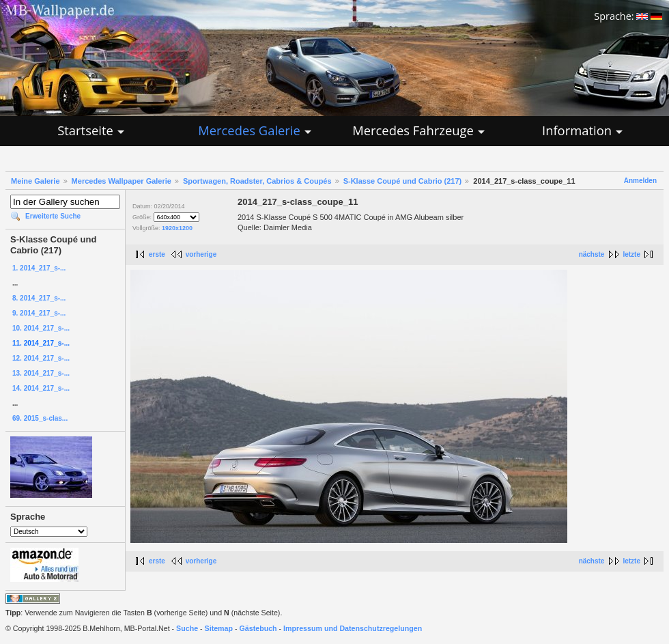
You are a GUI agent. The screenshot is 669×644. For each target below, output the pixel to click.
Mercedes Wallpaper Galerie (122, 181)
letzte (631, 254)
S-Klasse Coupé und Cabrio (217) (403, 181)
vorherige (201, 254)
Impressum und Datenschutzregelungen (353, 628)
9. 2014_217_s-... (39, 313)
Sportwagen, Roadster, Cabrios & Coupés (257, 181)
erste (157, 254)
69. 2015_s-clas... (40, 418)
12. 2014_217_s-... (41, 358)
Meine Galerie (35, 181)
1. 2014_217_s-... (39, 268)
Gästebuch (258, 628)
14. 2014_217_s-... (41, 388)
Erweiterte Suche (53, 216)
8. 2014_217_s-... (39, 298)
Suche (187, 628)
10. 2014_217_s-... (41, 328)
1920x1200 (177, 228)
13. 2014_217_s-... (41, 373)
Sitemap (219, 628)
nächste (592, 254)
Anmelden (640, 181)
